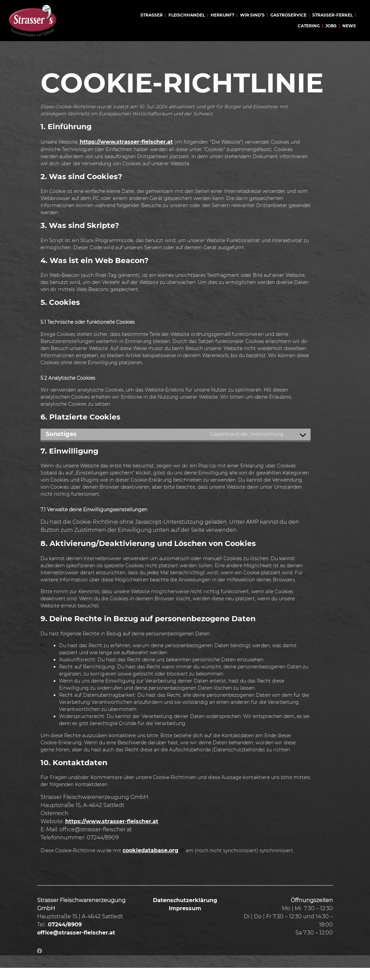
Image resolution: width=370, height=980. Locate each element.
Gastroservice (288, 15)
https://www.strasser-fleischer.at (126, 154)
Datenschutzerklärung (185, 912)
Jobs (331, 26)
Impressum (185, 920)
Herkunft (222, 15)
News (349, 26)
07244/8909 (65, 937)
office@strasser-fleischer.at (76, 945)
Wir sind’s (252, 15)
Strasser (152, 15)
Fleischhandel (187, 15)
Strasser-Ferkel (333, 15)
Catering (309, 26)
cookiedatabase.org (150, 862)
